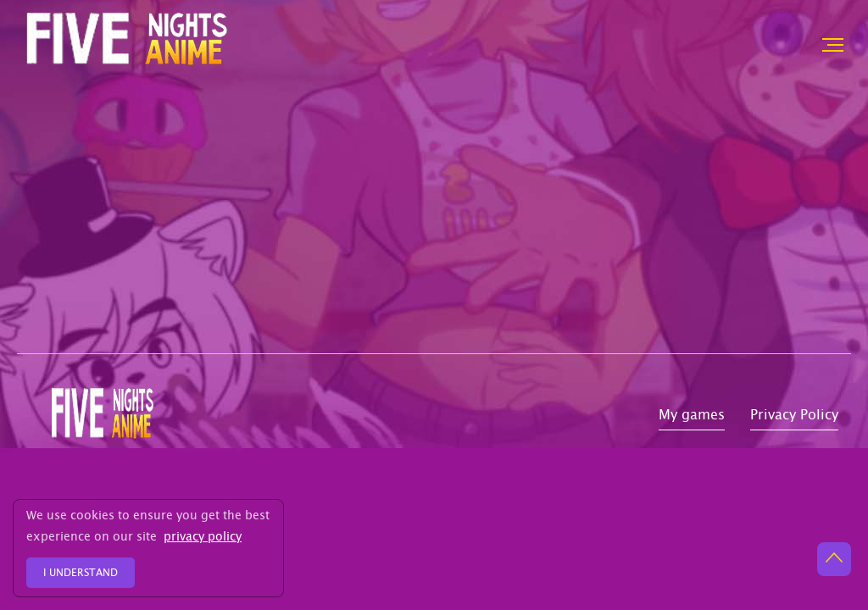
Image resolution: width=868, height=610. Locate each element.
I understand (81, 574)
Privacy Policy (794, 417)
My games (692, 417)
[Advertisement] (434, 226)
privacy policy (203, 538)
